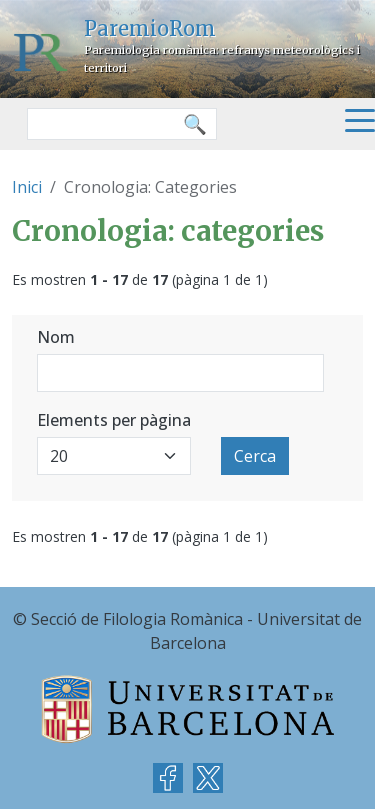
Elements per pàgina (114, 420)
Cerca (255, 456)
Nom (56, 337)
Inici (27, 187)
